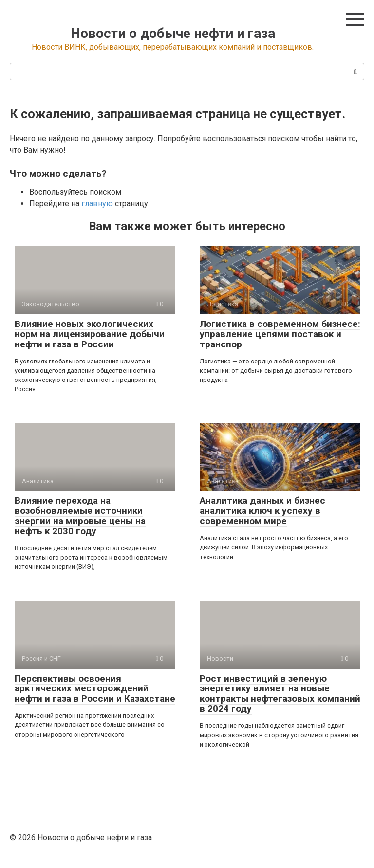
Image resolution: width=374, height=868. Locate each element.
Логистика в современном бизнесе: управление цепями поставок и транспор (280, 334)
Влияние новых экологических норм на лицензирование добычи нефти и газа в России (90, 334)
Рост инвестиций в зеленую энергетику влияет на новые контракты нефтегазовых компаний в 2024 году (280, 694)
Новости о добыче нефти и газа (173, 33)
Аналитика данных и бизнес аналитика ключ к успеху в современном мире (262, 511)
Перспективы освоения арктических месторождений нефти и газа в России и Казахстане (95, 689)
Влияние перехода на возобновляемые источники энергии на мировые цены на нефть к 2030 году (80, 516)
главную (97, 204)
